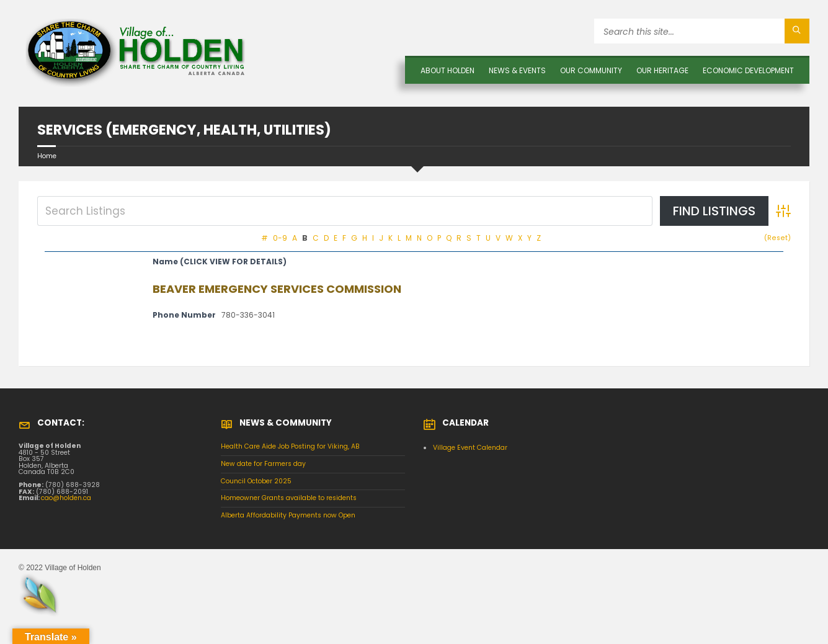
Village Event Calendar (470, 448)
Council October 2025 (256, 481)
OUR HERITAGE (662, 70)
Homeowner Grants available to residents (289, 498)
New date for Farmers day (263, 464)
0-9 (280, 238)
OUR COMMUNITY (591, 70)
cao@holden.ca (66, 498)
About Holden (447, 70)
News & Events (517, 70)
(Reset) (777, 238)
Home (47, 156)
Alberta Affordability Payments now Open (288, 515)
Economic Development (748, 70)
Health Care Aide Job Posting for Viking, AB (290, 446)
